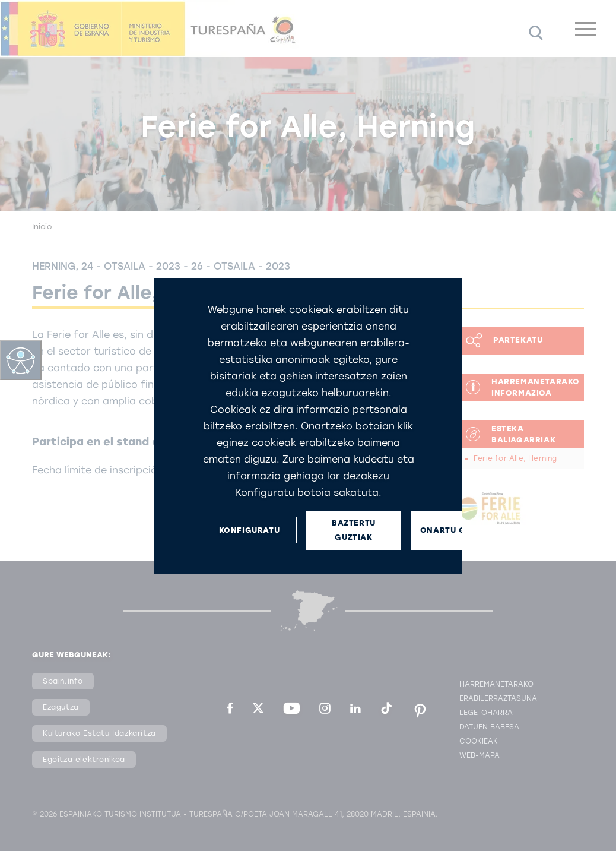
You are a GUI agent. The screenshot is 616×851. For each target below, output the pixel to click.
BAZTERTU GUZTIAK (354, 530)
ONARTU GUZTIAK (458, 530)
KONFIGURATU (249, 530)
